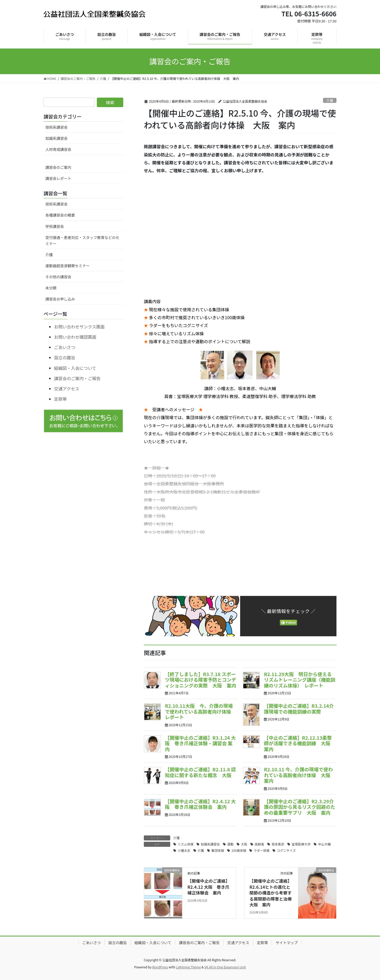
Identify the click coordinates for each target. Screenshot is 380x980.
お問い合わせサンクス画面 (79, 327)
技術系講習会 (56, 127)
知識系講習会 (210, 844)
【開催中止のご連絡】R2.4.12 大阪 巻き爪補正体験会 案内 (200, 804)
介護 (330, 100)
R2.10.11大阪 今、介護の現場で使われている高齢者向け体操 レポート (200, 711)
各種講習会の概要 (60, 215)
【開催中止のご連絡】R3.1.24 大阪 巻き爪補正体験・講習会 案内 (200, 743)
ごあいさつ (65, 347)
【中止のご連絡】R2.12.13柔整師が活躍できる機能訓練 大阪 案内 (300, 743)
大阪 (244, 844)
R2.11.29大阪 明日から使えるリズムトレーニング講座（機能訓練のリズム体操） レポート (300, 680)
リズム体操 (186, 844)
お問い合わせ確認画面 (75, 337)
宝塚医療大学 (301, 844)
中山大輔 (324, 844)
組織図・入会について (75, 368)
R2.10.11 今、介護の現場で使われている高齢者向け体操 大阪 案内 (299, 775)
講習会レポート (58, 178)
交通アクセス (67, 389)
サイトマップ (287, 943)
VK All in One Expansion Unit (225, 967)
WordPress (160, 967)
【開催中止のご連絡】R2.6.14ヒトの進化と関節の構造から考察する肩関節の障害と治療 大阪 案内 (273, 893)
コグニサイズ (286, 850)
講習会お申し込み (60, 299)
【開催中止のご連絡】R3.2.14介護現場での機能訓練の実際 (299, 709)
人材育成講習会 (58, 149)
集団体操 (218, 850)
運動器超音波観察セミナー (68, 266)
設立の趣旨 (65, 357)
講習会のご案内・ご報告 (77, 378)
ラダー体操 (262, 850)
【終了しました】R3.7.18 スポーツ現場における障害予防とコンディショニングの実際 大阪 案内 (201, 680)
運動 (230, 844)
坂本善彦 (278, 844)
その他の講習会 (58, 277)
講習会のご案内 (58, 167)
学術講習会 (55, 226)
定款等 (60, 399)
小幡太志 (184, 850)
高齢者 (259, 844)
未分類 (51, 288)
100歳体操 (239, 850)
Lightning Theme (188, 967)
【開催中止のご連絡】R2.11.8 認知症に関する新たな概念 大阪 (200, 772)
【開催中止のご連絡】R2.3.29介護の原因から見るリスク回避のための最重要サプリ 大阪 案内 (300, 807)
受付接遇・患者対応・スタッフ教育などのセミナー (82, 240)
